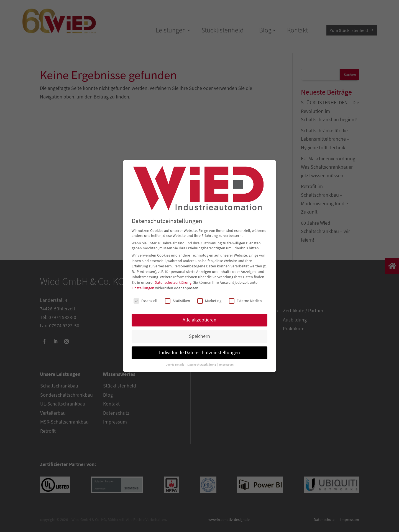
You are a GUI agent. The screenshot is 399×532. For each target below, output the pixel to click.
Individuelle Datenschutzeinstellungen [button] (199, 353)
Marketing (209, 301)
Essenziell (145, 301)
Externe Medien (245, 301)
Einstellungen (143, 288)
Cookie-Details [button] (175, 365)
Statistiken (177, 301)
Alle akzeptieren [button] (199, 320)
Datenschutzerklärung (173, 282)
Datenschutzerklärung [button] (202, 365)
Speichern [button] (199, 336)
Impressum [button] (226, 365)
